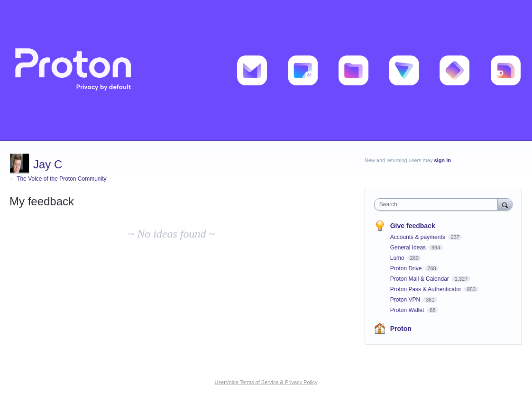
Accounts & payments (418, 237)
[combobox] (438, 204)
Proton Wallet (408, 310)
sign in (442, 160)
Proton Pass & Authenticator (427, 289)
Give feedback (413, 226)
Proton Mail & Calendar (420, 279)
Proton (401, 329)
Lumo (398, 258)
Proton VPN (406, 300)
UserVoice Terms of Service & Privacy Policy (266, 382)
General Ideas (409, 248)
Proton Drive (407, 268)
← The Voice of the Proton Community (58, 179)
